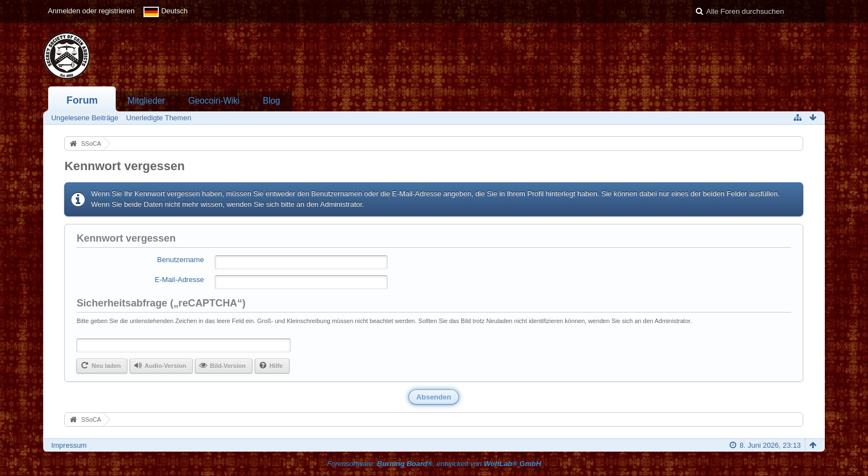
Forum (82, 100)
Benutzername (181, 260)
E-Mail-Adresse (180, 280)
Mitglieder (146, 101)
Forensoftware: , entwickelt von (434, 464)
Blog (272, 101)
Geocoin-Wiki (214, 101)
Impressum (69, 445)
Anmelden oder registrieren (91, 11)
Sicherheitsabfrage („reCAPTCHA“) (161, 303)
